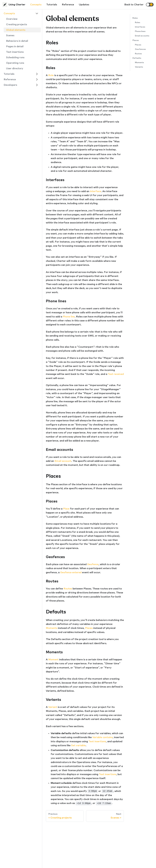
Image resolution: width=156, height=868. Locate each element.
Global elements (16, 30)
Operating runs (15, 63)
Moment (53, 660)
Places (89, 628)
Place (66, 509)
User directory (15, 68)
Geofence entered (71, 572)
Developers (10, 85)
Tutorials (52, 5)
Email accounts (142, 36)
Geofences (140, 49)
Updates (84, 5)
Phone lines (140, 31)
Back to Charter (134, 5)
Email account (63, 461)
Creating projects (17, 24)
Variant (53, 707)
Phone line (69, 317)
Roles (135, 18)
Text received (116, 374)
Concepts (36, 5)
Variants (139, 67)
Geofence (93, 564)
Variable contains (103, 737)
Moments (52, 628)
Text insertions (15, 52)
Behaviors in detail (17, 41)
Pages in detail (15, 46)
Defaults (137, 58)
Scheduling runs (15, 57)
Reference (68, 5)
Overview (12, 19)
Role (51, 75)
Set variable (78, 745)
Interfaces (140, 27)
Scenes (10, 35)
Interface (95, 191)
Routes (68, 589)
